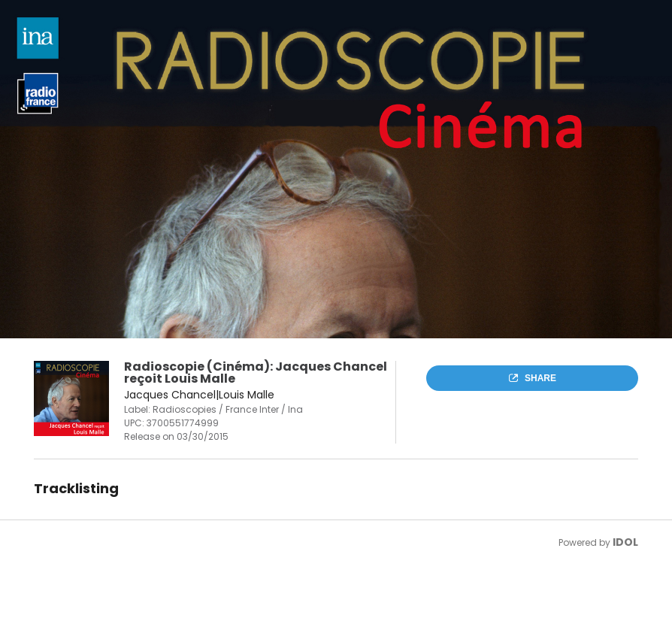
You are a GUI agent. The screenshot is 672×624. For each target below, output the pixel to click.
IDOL (625, 542)
